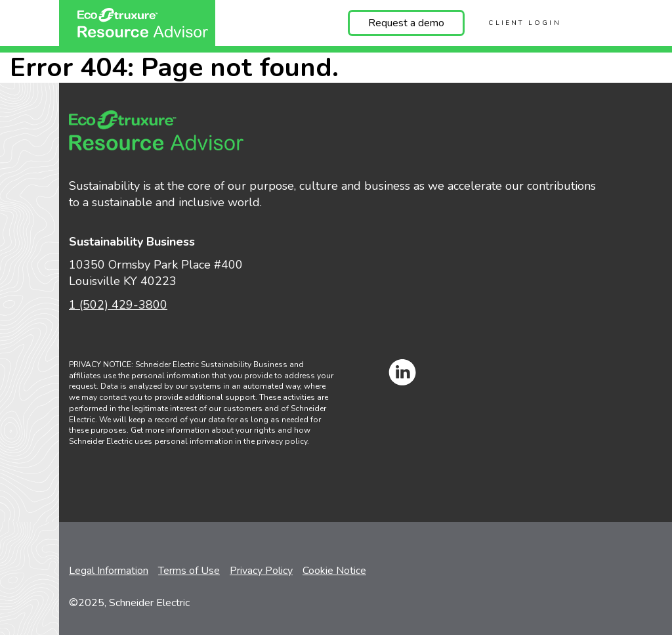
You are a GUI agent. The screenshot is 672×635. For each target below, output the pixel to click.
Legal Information (109, 571)
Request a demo (406, 23)
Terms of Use (189, 571)
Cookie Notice (334, 571)
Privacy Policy (261, 571)
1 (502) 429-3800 (118, 305)
